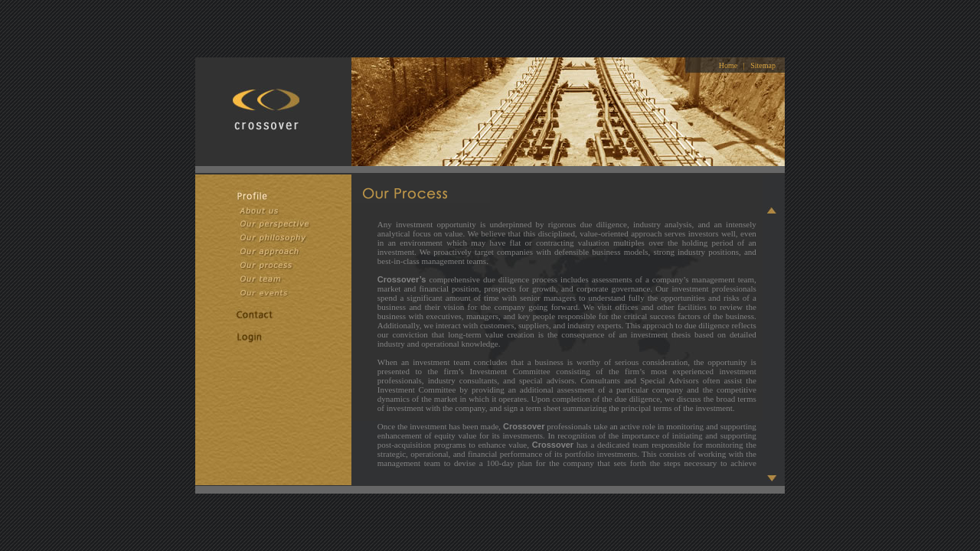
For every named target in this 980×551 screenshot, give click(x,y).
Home (728, 65)
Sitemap (763, 65)
